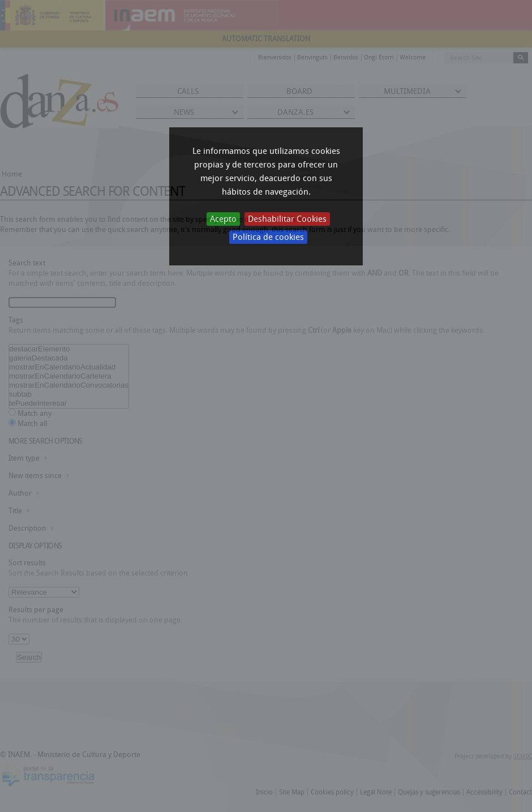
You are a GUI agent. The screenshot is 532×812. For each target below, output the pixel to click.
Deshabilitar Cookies (287, 219)
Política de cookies (268, 237)
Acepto (223, 219)
